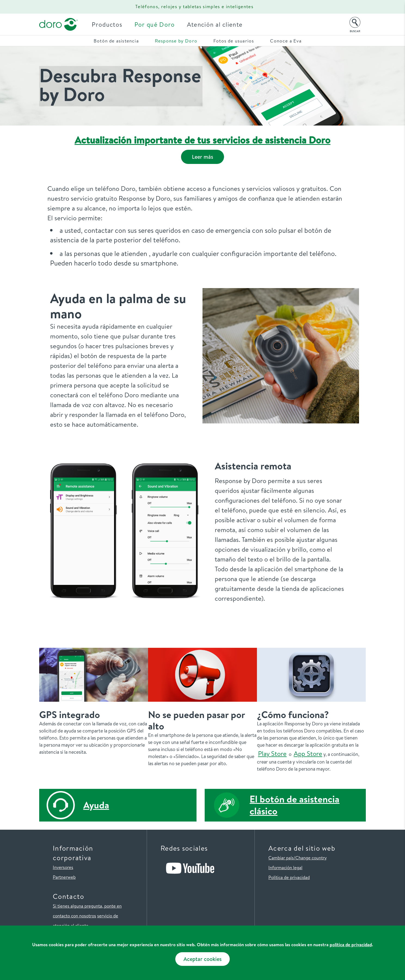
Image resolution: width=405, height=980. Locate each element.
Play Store (272, 753)
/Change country (310, 858)
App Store (308, 753)
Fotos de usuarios (234, 41)
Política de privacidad (289, 877)
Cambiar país (281, 858)
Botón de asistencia (116, 41)
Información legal (285, 867)
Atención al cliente (217, 24)
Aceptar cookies (202, 959)
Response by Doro (176, 41)
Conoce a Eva (286, 41)
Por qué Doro (156, 24)
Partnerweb (64, 877)
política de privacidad (351, 944)
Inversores (63, 867)
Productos (109, 24)
